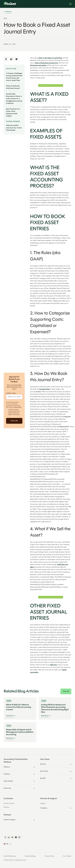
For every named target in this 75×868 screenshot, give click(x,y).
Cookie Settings (30, 856)
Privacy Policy (18, 407)
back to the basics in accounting (50, 58)
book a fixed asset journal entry (46, 63)
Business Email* (11, 393)
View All (66, 691)
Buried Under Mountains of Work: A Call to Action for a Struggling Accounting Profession (14, 99)
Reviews (7, 807)
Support (43, 803)
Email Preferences (10, 856)
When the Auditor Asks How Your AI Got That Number (14, 128)
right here (53, 665)
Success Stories (9, 803)
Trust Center (67, 856)
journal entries (45, 389)
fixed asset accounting (38, 65)
